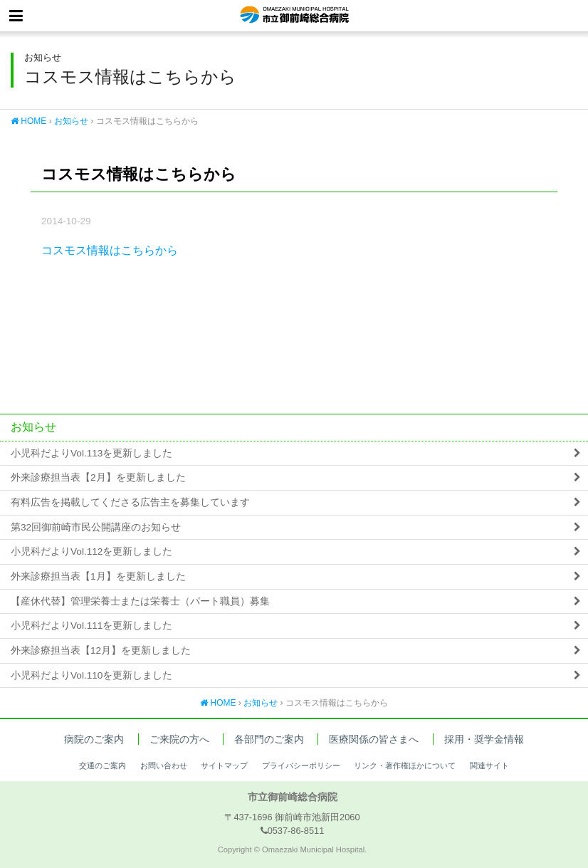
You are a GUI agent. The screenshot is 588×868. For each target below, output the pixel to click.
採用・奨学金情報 (484, 739)
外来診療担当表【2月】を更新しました (98, 477)
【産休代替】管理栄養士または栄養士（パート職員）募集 (140, 601)
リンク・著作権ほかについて (405, 765)
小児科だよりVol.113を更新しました (91, 453)
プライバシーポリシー (301, 765)
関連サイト (489, 765)
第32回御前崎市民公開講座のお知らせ (96, 527)
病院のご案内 (94, 739)
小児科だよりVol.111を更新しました (91, 626)
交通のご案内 (103, 765)
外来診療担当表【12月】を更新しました (101, 650)
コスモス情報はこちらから (110, 250)
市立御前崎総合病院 (294, 16)
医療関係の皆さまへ (374, 739)
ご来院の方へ (179, 739)
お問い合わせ (164, 765)
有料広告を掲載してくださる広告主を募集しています (130, 502)
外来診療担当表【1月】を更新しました (98, 576)
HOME (28, 121)
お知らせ (71, 121)
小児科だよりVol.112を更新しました (91, 551)
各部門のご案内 (269, 739)
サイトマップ (224, 765)
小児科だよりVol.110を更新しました (91, 675)
